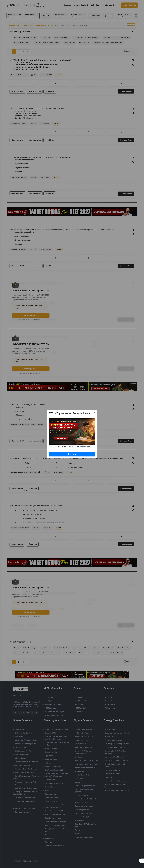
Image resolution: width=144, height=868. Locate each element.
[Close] (95, 413)
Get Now (72, 454)
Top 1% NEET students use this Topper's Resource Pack (72, 446)
